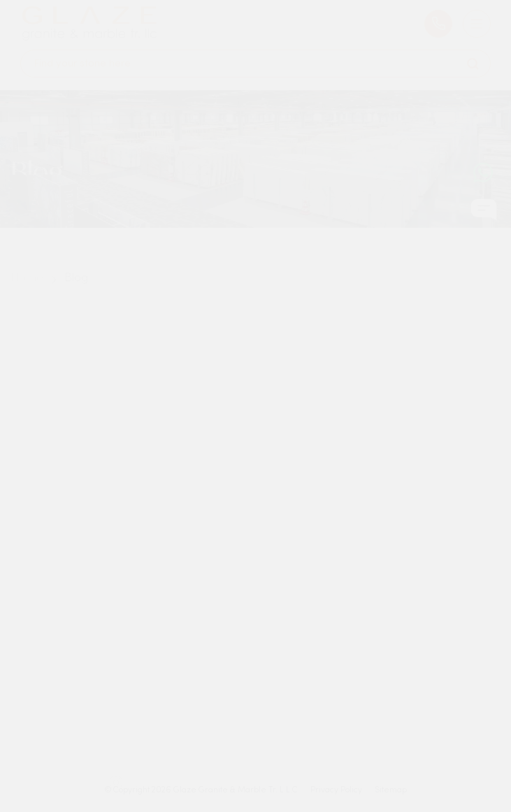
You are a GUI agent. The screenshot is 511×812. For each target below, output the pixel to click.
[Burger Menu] (477, 17)
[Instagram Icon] (116, 790)
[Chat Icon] (484, 215)
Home (27, 287)
